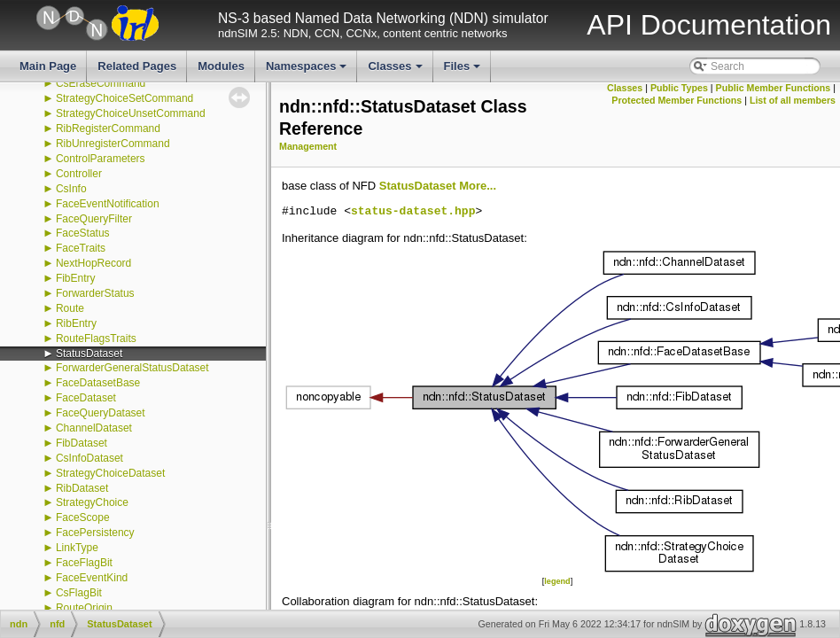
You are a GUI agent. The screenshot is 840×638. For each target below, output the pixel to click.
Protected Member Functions (677, 100)
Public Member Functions (774, 88)
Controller (79, 174)
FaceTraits (81, 248)
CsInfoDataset (89, 458)
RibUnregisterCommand (113, 144)
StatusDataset (89, 354)
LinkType (77, 548)
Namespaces (308, 71)
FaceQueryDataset (101, 413)
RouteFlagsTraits (96, 338)
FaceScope (83, 517)
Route (70, 308)
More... (478, 186)
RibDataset (82, 488)
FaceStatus (83, 233)
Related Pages (137, 66)
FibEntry (76, 278)
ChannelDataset (94, 428)
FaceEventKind (92, 578)
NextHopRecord (93, 263)
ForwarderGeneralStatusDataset (132, 368)
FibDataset (82, 443)
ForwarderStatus (95, 293)
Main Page (48, 66)
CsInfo (71, 189)
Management (308, 146)
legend (557, 581)
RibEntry (76, 323)
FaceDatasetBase (98, 383)
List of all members (793, 100)
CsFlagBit (79, 593)
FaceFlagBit (84, 563)
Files (464, 71)
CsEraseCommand (101, 83)
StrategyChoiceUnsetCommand (131, 113)
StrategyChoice (92, 502)
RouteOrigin (84, 608)
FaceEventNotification (108, 204)
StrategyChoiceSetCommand (124, 98)
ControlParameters (101, 159)
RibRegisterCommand (108, 128)
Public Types (679, 88)
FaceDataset (86, 398)
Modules (221, 66)
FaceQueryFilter (94, 219)
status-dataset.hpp (413, 212)
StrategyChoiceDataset (110, 473)
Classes (396, 71)
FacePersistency (95, 533)
